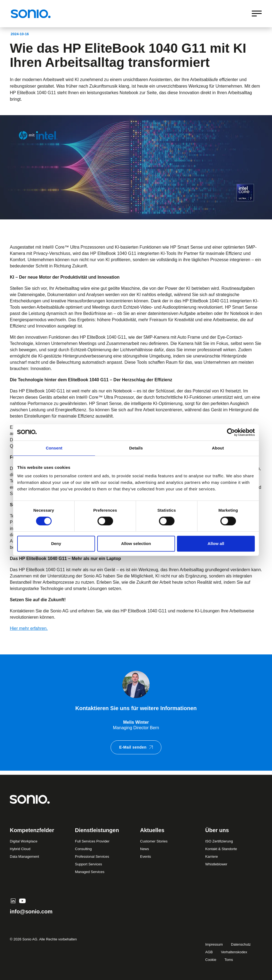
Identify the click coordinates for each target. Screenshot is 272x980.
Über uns (217, 830)
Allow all (216, 543)
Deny (56, 543)
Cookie (211, 960)
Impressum (214, 944)
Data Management (24, 857)
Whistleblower (216, 864)
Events (146, 857)
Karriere (212, 857)
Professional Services (92, 857)
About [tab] (218, 448)
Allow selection (136, 543)
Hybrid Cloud (20, 849)
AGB (209, 952)
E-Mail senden (136, 747)
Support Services (89, 864)
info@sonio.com (31, 912)
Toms (229, 960)
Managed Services (90, 872)
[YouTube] (22, 901)
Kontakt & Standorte (221, 849)
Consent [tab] (54, 448)
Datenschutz (241, 944)
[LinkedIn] (13, 901)
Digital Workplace (24, 841)
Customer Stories (154, 841)
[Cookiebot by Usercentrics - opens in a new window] (231, 432)
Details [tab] (136, 448)
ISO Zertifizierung (219, 841)
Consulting (83, 849)
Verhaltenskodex (234, 952)
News (145, 849)
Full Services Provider (92, 841)
